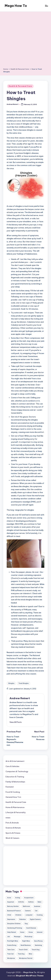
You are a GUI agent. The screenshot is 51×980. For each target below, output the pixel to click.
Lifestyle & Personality (16, 812)
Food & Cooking (13, 792)
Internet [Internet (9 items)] (40, 932)
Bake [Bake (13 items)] (40, 902)
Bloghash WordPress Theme (30, 976)
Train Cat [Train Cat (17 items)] (10, 954)
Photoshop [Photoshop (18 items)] (28, 937)
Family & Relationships (15, 782)
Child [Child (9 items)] (9, 915)
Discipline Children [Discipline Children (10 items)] (14, 924)
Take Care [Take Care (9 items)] (11, 950)
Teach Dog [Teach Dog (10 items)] (36, 950)
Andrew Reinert (20, 698)
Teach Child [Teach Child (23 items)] (23, 950)
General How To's (13, 797)
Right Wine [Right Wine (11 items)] (26, 941)
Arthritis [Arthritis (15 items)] (21, 902)
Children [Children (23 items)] (18, 915)
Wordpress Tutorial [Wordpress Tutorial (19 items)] (26, 958)
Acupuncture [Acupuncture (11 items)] (29, 898)
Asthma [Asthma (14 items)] (31, 902)
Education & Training (15, 777)
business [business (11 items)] (37, 906)
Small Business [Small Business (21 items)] (26, 945)
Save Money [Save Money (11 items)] (38, 941)
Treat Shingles (24, 683)
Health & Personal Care (20, 86)
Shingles (11, 683)
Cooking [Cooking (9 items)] (40, 915)
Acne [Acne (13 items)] (9, 898)
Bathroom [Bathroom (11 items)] (26, 906)
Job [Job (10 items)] (8, 937)
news (8, 818)
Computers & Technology (17, 771)
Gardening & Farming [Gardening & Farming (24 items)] (15, 928)
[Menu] (46, 6)
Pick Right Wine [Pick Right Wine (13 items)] (13, 941)
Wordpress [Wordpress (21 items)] (11, 958)
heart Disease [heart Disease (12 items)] (31, 928)
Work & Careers (12, 838)
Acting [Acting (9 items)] (18, 898)
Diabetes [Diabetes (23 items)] (23, 919)
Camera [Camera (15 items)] (28, 911)
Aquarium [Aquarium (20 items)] (11, 902)
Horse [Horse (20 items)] (31, 932)
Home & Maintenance (15, 807)
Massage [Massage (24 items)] (17, 937)
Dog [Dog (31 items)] (26, 924)
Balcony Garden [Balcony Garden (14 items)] (13, 906)
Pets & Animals (12, 823)
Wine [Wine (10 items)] (30, 954)
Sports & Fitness (13, 833)
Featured (10, 787)
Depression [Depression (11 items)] (11, 919)
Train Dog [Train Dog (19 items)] (21, 954)
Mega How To (16, 6)
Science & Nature (13, 828)
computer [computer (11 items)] (29, 915)
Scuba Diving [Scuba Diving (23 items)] (12, 945)
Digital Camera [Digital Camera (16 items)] (35, 919)
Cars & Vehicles (12, 766)
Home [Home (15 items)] (22, 932)
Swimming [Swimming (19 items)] (38, 945)
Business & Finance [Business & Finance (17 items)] (14, 911)
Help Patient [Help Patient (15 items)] (12, 932)
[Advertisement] (26, 41)
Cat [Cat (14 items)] (36, 911)
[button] (16, 722)
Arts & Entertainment (15, 761)
